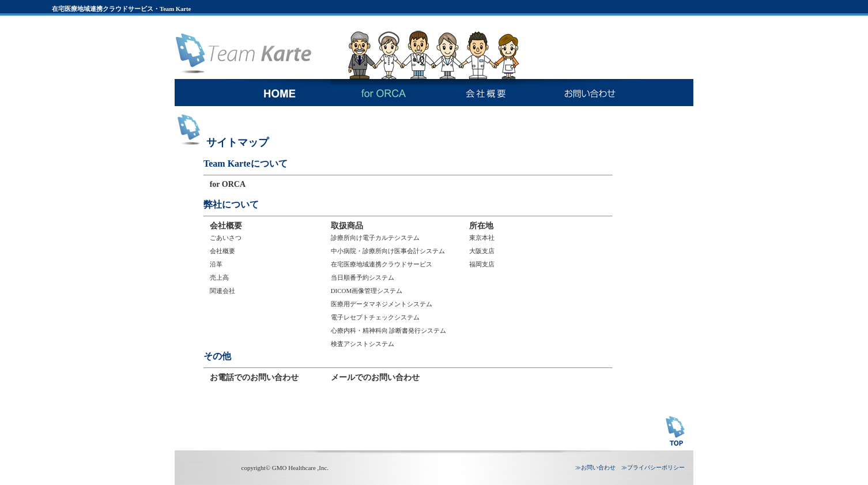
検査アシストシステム (363, 344)
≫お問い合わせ (595, 467)
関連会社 (222, 291)
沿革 (216, 264)
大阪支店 (482, 251)
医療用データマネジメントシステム (382, 304)
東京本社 (482, 238)
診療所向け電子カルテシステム (375, 238)
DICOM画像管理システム (367, 291)
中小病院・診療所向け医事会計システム (388, 251)
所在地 (481, 226)
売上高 (219, 277)
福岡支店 (482, 264)
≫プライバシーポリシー (653, 467)
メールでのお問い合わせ (375, 377)
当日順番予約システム (363, 277)
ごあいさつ (226, 238)
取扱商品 (347, 226)
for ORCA (228, 184)
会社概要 (226, 226)
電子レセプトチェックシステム (375, 317)
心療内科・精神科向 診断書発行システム (389, 330)
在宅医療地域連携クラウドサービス (382, 264)
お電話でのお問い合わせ (254, 377)
